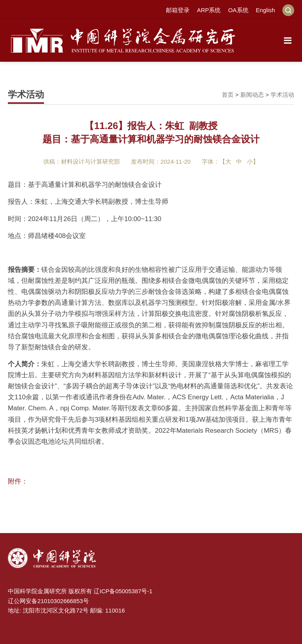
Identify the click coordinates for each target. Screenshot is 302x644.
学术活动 (282, 95)
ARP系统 (209, 10)
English (265, 10)
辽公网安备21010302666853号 (49, 600)
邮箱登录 (177, 10)
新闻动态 (252, 95)
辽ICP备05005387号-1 (123, 591)
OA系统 (238, 10)
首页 (228, 95)
